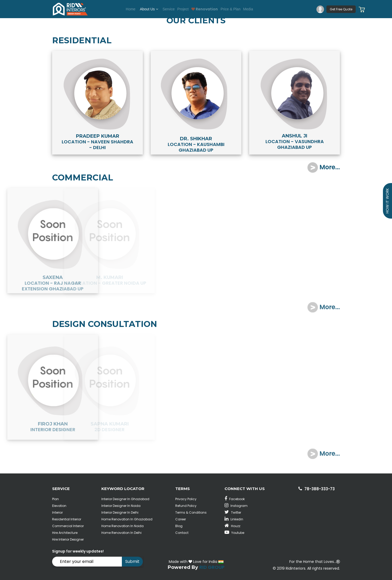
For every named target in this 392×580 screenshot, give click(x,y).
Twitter (233, 512)
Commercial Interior (68, 526)
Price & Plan (236, 9)
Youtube (234, 533)
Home (121, 9)
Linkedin (234, 519)
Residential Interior (67, 519)
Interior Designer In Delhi (120, 512)
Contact (182, 533)
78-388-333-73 (320, 489)
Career (181, 519)
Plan (55, 499)
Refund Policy (186, 506)
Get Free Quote (341, 9)
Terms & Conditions (191, 512)
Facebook (235, 499)
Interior (57, 512)
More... (324, 167)
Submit (132, 561)
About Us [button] (142, 9)
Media (257, 9)
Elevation (59, 506)
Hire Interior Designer (68, 539)
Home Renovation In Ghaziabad (127, 519)
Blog (179, 526)
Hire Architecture (65, 533)
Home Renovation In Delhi (121, 533)
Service (163, 9)
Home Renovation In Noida (122, 526)
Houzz (232, 526)
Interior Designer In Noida (121, 506)
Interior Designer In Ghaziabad (125, 499)
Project (181, 9)
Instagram (236, 506)
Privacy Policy (186, 499)
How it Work (387, 201)
